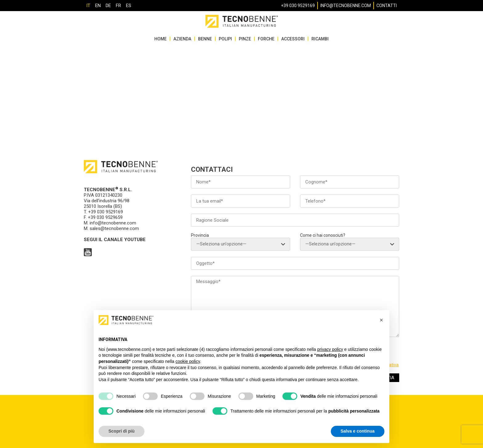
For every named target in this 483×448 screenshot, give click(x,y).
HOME (160, 39)
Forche (266, 39)
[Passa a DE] (108, 6)
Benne (205, 39)
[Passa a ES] (129, 6)
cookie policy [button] (188, 361)
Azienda (182, 39)
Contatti (387, 6)
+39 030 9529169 (298, 6)
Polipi (225, 39)
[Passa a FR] (118, 6)
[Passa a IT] (88, 6)
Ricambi (320, 39)
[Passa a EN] (98, 6)
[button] (381, 320)
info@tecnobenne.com (346, 6)
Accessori (293, 39)
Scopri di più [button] (122, 431)
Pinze (245, 39)
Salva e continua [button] (358, 431)
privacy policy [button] (330, 349)
